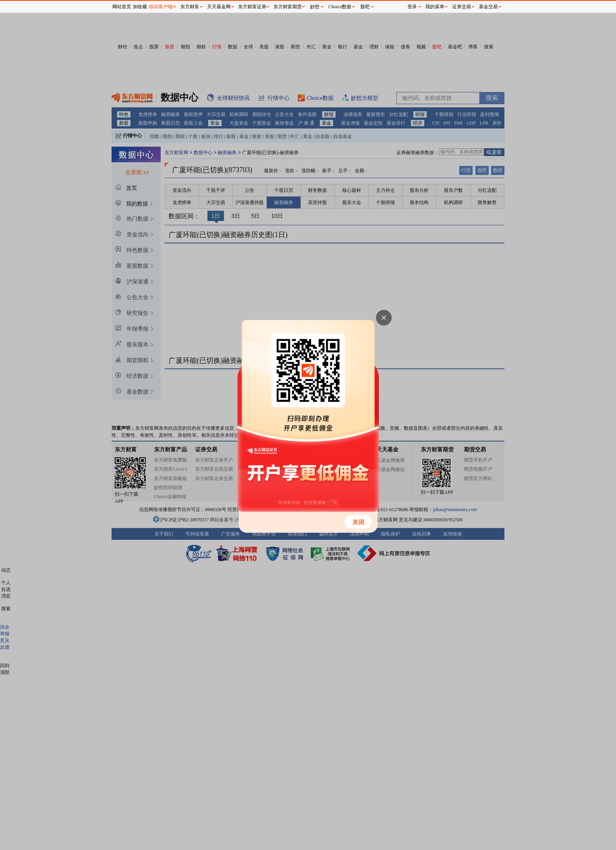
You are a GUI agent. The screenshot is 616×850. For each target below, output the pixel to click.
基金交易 (488, 7)
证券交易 (462, 7)
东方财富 (190, 7)
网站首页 (122, 7)
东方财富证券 (252, 7)
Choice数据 (340, 7)
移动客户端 (161, 7)
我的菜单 (435, 7)
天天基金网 (219, 7)
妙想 (315, 7)
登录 (412, 7)
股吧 (365, 7)
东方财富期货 (288, 7)
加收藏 (140, 7)
